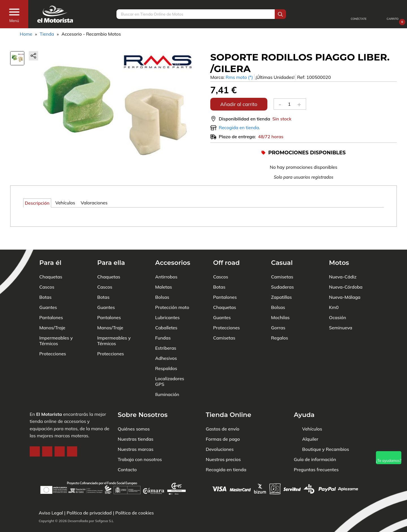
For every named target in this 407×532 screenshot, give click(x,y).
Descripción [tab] (37, 203)
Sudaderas (282, 270)
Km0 (334, 290)
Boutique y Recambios (326, 432)
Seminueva (341, 310)
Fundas (163, 321)
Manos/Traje (52, 310)
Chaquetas (51, 259)
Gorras (278, 310)
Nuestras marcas (136, 432)
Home (26, 34)
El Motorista (49, 397)
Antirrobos (166, 259)
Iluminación (167, 377)
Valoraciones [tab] (94, 203)
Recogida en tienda (226, 452)
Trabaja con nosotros (140, 442)
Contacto (127, 452)
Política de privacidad (89, 513)
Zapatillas (281, 280)
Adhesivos (166, 341)
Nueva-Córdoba (346, 270)
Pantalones (51, 300)
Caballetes (166, 310)
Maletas (164, 270)
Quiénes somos (134, 412)
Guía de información (315, 442)
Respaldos (166, 351)
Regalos (280, 321)
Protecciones (53, 336)
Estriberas (166, 331)
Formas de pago (223, 422)
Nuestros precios (223, 442)
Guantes (48, 290)
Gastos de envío (223, 412)
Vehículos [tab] (65, 203)
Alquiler (310, 422)
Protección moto (172, 290)
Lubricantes (167, 300)
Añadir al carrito (239, 104)
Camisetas (224, 321)
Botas (45, 280)
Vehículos (312, 412)
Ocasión (337, 300)
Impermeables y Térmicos (56, 323)
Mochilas (280, 300)
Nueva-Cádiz (343, 259)
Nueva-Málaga (345, 280)
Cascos (47, 270)
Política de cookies (135, 513)
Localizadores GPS (170, 364)
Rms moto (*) (239, 77)
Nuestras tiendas (136, 422)
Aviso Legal (51, 513)
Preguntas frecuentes (316, 452)
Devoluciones (220, 432)
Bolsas (162, 280)
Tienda (47, 34)
